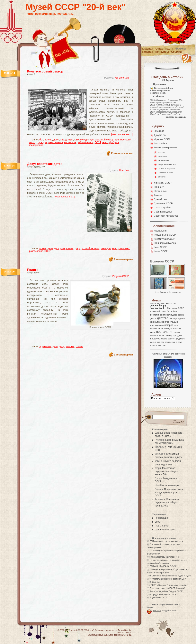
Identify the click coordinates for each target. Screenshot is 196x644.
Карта (169, 49)
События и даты (163, 212)
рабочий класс (85, 142)
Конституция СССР (165, 239)
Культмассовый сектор (45, 71)
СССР (98, 142)
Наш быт (124, 170)
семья (153, 342)
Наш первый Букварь (165, 243)
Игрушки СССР (121, 276)
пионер (169, 335)
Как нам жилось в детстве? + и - (165, 557)
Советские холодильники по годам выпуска (171, 576)
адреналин (45, 346)
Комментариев (165, 530)
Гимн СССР (160, 247)
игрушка (174, 322)
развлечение (36, 251)
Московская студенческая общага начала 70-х (166, 471)
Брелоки (161, 152)
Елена (158, 433)
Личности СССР (163, 183)
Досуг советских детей (45, 164)
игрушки (154, 325)
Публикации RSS (95, 635)
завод (64, 140)
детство (163, 318)
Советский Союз (158, 311)
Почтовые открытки (166, 169)
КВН (77, 140)
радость (172, 339)
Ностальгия (160, 191)
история (169, 325)
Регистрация (162, 518)
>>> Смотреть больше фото (168, 292)
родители (181, 339)
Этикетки (162, 177)
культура (42, 142)
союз (167, 342)
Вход (157, 522)
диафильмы (67, 248)
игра (167, 322)
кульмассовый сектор (102, 140)
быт (41, 140)
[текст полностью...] (122, 134)
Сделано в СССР (163, 204)
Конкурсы (162, 52)
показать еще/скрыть (176, 117)
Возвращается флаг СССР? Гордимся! (167, 588)
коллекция (155, 328)
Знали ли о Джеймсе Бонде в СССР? (167, 591)
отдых (177, 332)
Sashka (128, 630)
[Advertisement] (60, 239)
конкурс (85, 140)
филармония (36, 145)
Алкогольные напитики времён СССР (169, 579)
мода (153, 332)
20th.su (121, 632)
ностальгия (70, 142)
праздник (177, 335)
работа (164, 339)
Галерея (148, 52)
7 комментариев (123, 259)
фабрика (114, 142)
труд (180, 342)
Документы (160, 135)
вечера (48, 140)
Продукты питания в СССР (164, 595)
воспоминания (158, 315)
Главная (148, 49)
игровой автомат (90, 248)
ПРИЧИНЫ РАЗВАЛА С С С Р (163, 566)
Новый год (171, 304)
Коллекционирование (166, 147)
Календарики (163, 160)
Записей (162, 526)
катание (70, 346)
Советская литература (166, 216)
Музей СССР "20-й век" (76, 7)
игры (70, 140)
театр (105, 142)
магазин (177, 328)
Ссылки (176, 52)
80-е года (159, 131)
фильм (154, 346)
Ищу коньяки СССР (159, 598)
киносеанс (124, 248)
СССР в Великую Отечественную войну (169, 585)
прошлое (155, 339)
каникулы (106, 248)
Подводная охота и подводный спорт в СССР (169, 492)
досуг (56, 140)
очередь (154, 335)
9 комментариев (123, 355)
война (174, 311)
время (43, 248)
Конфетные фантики (167, 164)
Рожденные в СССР (165, 235)
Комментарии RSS (116, 635)
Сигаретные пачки (166, 173)
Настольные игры (170, 485)
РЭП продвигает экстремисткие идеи (166, 541)
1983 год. (156, 582)
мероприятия (55, 142)
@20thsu (157, 611)
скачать (160, 342)
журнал (154, 322)
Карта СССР (161, 251)
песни (161, 335)
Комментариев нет (122, 153)
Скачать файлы (162, 208)
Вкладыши (162, 156)
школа (161, 345)
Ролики (33, 270)
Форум (181, 49)
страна (174, 342)
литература (167, 328)
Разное (158, 195)
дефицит (173, 318)
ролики (80, 346)
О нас (159, 49)
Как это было (122, 78)
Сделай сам (160, 199)
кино (115, 248)
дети (56, 248)
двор (50, 248)
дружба (182, 318)
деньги (181, 315)
